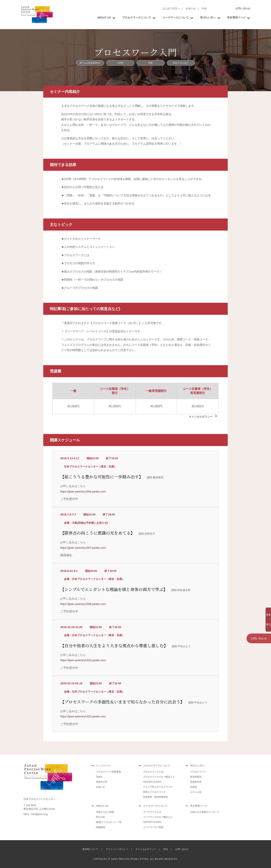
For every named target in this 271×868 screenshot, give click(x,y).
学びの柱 (100, 817)
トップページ (103, 766)
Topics (99, 777)
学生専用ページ (236, 17)
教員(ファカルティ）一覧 (109, 822)
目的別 (193, 787)
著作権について (90, 849)
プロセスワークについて (137, 17)
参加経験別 (196, 777)
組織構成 (100, 827)
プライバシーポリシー (117, 849)
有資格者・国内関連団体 (155, 797)
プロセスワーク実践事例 (108, 772)
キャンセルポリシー (201, 417)
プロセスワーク (198, 772)
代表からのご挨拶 (105, 812)
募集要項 (259, 612)
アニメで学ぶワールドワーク (158, 787)
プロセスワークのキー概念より (159, 777)
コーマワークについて (176, 17)
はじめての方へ (171, 8)
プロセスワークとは (153, 772)
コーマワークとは (152, 812)
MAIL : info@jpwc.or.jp (36, 814)
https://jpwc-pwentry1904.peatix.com (83, 491)
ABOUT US (104, 17)
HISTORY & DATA (152, 782)
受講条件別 (196, 782)
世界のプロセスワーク (154, 792)
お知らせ (191, 8)
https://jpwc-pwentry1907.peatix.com (83, 548)
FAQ (204, 8)
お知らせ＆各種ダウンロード (205, 812)
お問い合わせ (243, 8)
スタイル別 (196, 792)
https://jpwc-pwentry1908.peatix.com (83, 604)
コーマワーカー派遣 (153, 827)
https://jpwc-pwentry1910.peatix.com (83, 660)
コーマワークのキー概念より (158, 817)
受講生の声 (102, 782)
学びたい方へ (208, 17)
